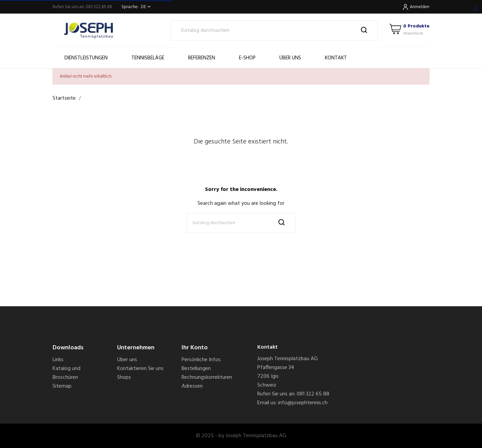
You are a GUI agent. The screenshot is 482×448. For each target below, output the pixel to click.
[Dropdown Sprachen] (146, 7)
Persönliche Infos (201, 360)
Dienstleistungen (86, 58)
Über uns (290, 58)
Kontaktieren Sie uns (140, 369)
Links (58, 360)
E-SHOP (247, 58)
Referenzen (202, 58)
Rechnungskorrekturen (207, 377)
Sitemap (62, 386)
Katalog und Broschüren (67, 373)
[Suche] (274, 31)
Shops (124, 377)
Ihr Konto (195, 348)
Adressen (192, 386)
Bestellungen (196, 369)
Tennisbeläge (148, 58)
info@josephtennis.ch (303, 403)
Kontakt (336, 58)
